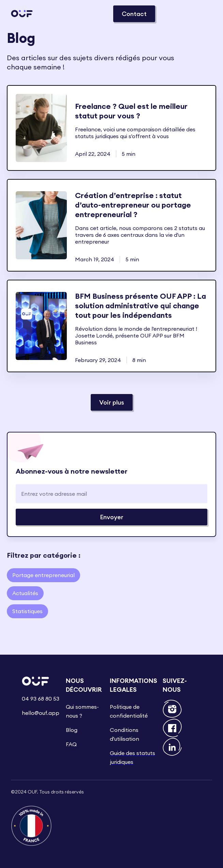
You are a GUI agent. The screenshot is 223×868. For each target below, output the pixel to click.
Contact (134, 14)
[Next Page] (112, 402)
